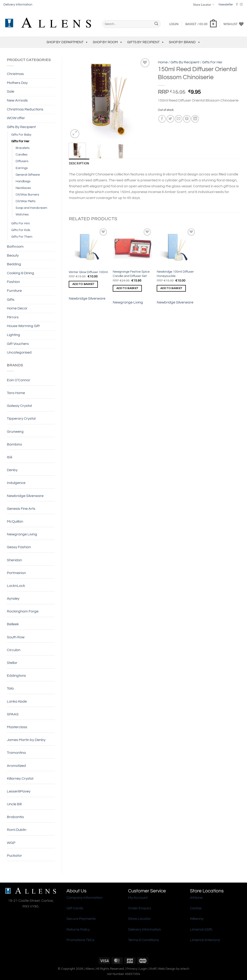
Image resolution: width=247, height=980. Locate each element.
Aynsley (13, 599)
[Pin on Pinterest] (187, 119)
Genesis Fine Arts (21, 509)
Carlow (196, 908)
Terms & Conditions (144, 940)
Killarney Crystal (20, 779)
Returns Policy (78, 929)
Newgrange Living (22, 534)
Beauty (13, 255)
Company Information (84, 898)
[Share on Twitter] (170, 119)
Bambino (14, 444)
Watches (22, 214)
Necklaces (23, 188)
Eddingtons (16, 676)
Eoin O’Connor (19, 380)
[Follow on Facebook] (237, 5)
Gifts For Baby (21, 135)
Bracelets (23, 148)
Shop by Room (108, 42)
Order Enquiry (140, 908)
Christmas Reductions (25, 109)
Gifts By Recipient (146, 42)
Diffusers (22, 161)
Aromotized (16, 766)
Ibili (10, 457)
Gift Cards (75, 908)
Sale (11, 91)
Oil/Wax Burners (27, 195)
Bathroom (15, 247)
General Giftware (28, 175)
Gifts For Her (20, 141)
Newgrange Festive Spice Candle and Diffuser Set (131, 274)
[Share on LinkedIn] (195, 119)
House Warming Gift (23, 326)
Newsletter (226, 5)
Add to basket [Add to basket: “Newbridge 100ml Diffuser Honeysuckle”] (171, 288)
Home (163, 62)
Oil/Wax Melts (26, 201)
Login (143, 969)
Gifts (11, 300)
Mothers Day (17, 83)
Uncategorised (19, 352)
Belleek (13, 624)
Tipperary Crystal (21, 419)
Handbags (23, 181)
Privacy (132, 969)
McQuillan (15, 521)
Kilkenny (197, 919)
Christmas (15, 74)
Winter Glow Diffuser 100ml (88, 272)
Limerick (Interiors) (205, 940)
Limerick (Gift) (201, 929)
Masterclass (17, 727)
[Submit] (156, 24)
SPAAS (13, 714)
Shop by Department (67, 42)
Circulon (14, 650)
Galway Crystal (19, 406)
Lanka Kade (17, 701)
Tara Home (16, 393)
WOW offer (16, 118)
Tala (10, 688)
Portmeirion (16, 573)
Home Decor (17, 308)
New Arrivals (17, 100)
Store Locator (204, 4)
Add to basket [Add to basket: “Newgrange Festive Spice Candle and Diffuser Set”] (127, 288)
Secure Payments (81, 919)
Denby (12, 470)
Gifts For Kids (21, 230)
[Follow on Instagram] (241, 5)
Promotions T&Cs (80, 940)
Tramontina (16, 753)
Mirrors (13, 317)
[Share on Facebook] (162, 119)
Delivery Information (18, 5)
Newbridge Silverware (25, 496)
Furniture (14, 291)
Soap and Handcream (31, 208)
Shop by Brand (185, 42)
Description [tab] (79, 163)
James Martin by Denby (26, 740)
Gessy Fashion (19, 547)
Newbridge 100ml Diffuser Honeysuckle (175, 274)
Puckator (14, 856)
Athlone (196, 898)
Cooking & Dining (21, 273)
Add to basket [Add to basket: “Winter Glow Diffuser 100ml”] (83, 284)
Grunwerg (15, 432)
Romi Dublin (17, 830)
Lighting (14, 335)
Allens (90, 969)
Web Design (167, 969)
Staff (153, 969)
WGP (11, 843)
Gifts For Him (21, 223)
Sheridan (14, 560)
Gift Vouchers (18, 344)
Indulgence (16, 483)
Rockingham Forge (23, 611)
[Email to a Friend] (179, 119)
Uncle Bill (14, 804)
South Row (16, 637)
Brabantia (15, 817)
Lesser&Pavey (19, 791)
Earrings (22, 168)
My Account (138, 898)
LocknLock (16, 586)
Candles (22, 154)
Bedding (14, 264)
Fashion (13, 282)
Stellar (12, 663)
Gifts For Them (22, 237)
